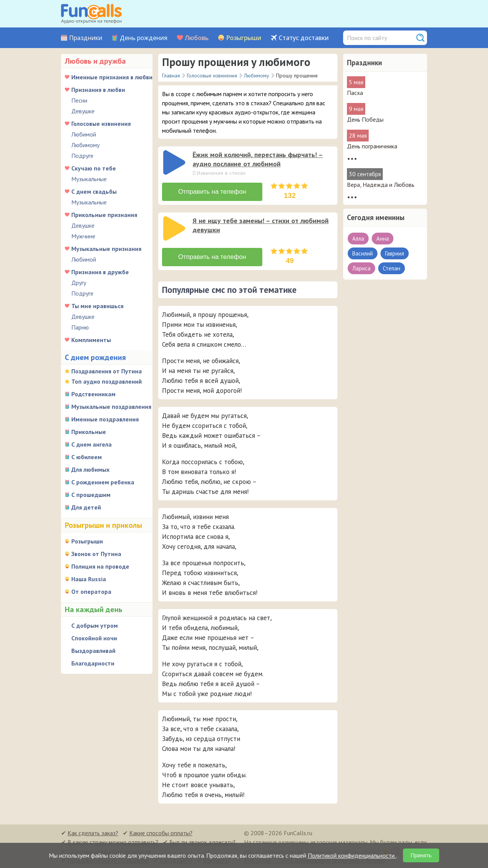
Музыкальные (89, 179)
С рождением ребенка (103, 482)
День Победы (365, 119)
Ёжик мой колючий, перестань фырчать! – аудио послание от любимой (258, 159)
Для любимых (90, 469)
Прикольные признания (104, 215)
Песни (79, 100)
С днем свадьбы (94, 191)
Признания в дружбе (100, 272)
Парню (80, 327)
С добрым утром (95, 625)
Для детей (86, 507)
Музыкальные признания (106, 249)
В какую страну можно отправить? (113, 841)
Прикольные (89, 432)
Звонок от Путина (96, 554)
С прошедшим (91, 495)
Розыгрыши (244, 38)
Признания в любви (98, 90)
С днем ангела (91, 444)
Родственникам (93, 394)
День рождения (144, 38)
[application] (175, 163)
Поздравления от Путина (107, 371)
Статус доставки (304, 38)
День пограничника (372, 146)
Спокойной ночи (94, 638)
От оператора (91, 592)
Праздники (86, 38)
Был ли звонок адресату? (202, 841)
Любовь (197, 38)
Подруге (82, 156)
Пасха (355, 93)
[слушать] (174, 162)
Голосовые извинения (101, 124)
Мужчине (83, 236)
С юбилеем (87, 457)
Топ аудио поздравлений (107, 381)
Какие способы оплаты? (161, 832)
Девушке (83, 111)
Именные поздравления (105, 419)
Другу (79, 283)
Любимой (84, 134)
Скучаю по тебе (94, 168)
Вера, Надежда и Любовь (381, 185)
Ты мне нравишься (97, 306)
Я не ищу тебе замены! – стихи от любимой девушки (261, 225)
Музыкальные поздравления (111, 407)
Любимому (85, 145)
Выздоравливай (93, 651)
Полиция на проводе (100, 566)
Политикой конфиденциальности (352, 855)
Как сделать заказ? (93, 832)
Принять (421, 855)
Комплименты (91, 340)
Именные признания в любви (112, 77)
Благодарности (93, 663)
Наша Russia (89, 579)
